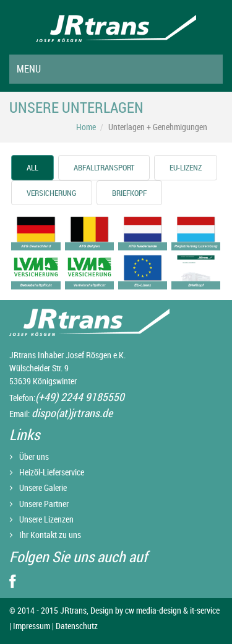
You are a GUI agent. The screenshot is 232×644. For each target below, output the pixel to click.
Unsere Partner (44, 504)
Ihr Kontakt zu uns (50, 535)
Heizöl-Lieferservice (52, 472)
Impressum (32, 626)
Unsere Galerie (43, 487)
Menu (29, 69)
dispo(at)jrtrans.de (72, 413)
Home (86, 127)
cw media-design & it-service (172, 610)
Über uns (34, 457)
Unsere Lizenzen (46, 519)
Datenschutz (76, 626)
